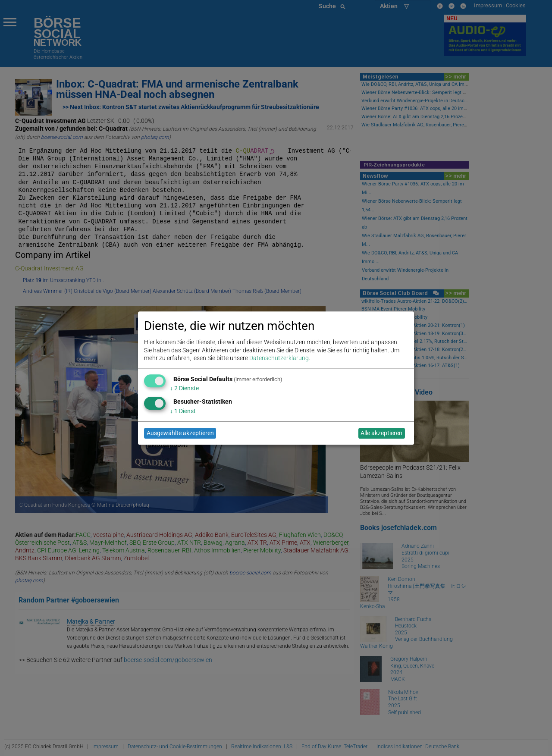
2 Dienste (184, 389)
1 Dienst (183, 411)
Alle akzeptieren (381, 433)
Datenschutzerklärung (279, 358)
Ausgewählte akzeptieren (180, 433)
